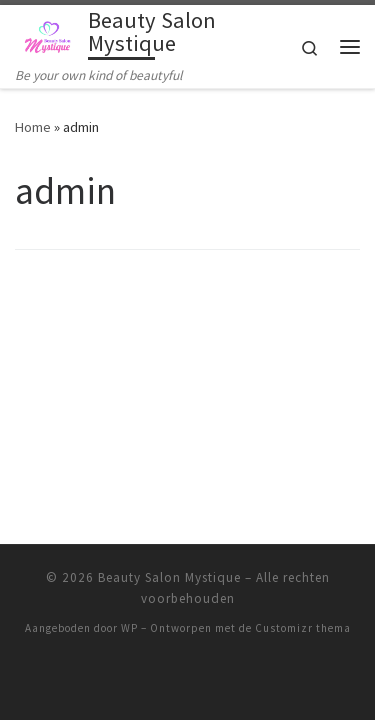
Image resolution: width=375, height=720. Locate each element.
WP (129, 607)
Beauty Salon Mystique (169, 556)
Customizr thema (303, 607)
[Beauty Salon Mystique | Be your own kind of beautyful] (48, 35)
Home (33, 127)
